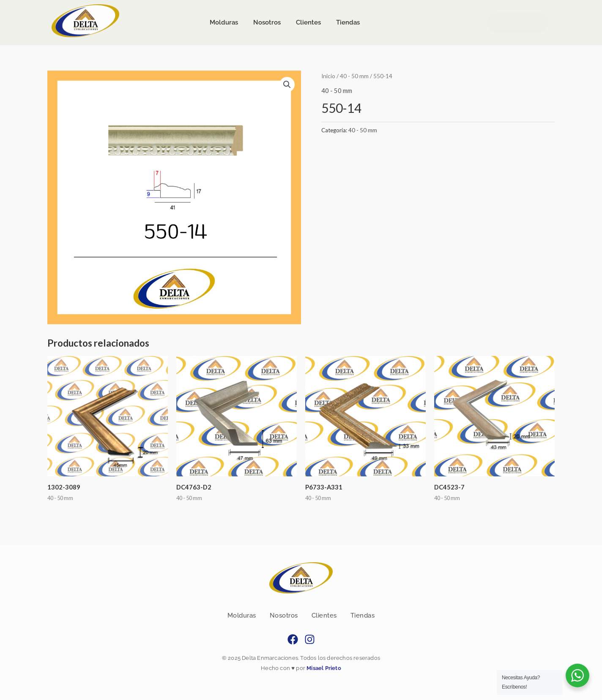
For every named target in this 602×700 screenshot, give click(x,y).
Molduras (242, 615)
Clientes (324, 615)
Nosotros (284, 615)
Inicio (328, 76)
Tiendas (363, 615)
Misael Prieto (323, 668)
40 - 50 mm (355, 76)
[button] (287, 85)
